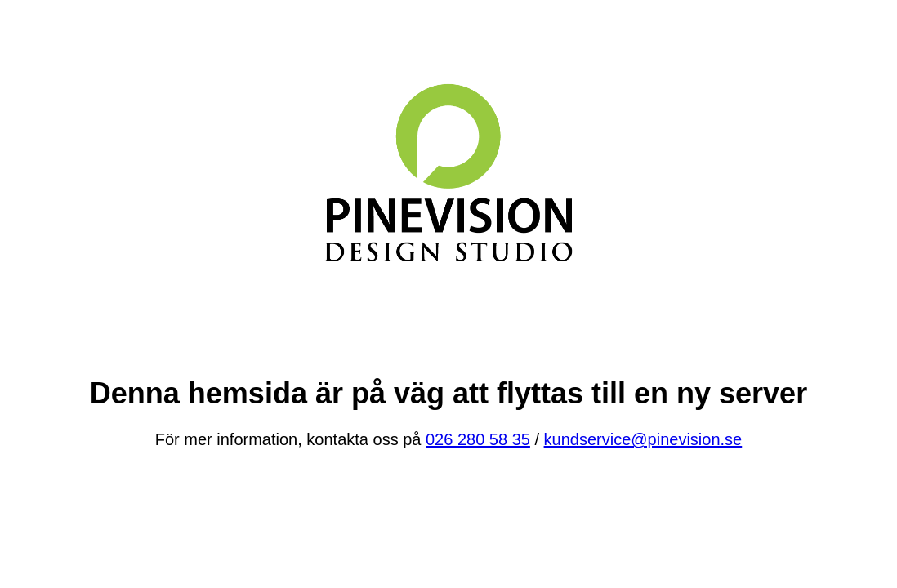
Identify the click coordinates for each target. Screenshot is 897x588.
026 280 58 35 (478, 439)
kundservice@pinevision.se (643, 439)
